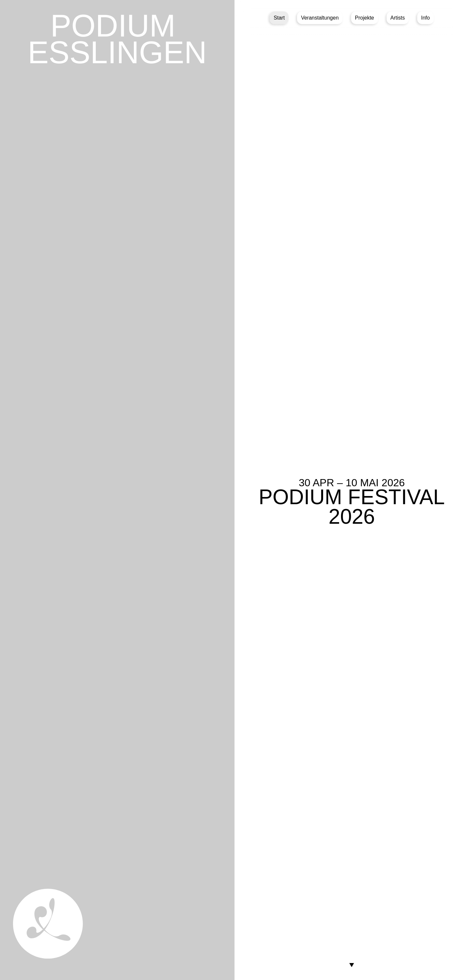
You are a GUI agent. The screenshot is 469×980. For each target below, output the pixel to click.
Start (279, 18)
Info (426, 18)
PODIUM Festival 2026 (352, 507)
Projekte (365, 18)
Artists (398, 18)
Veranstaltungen (320, 18)
